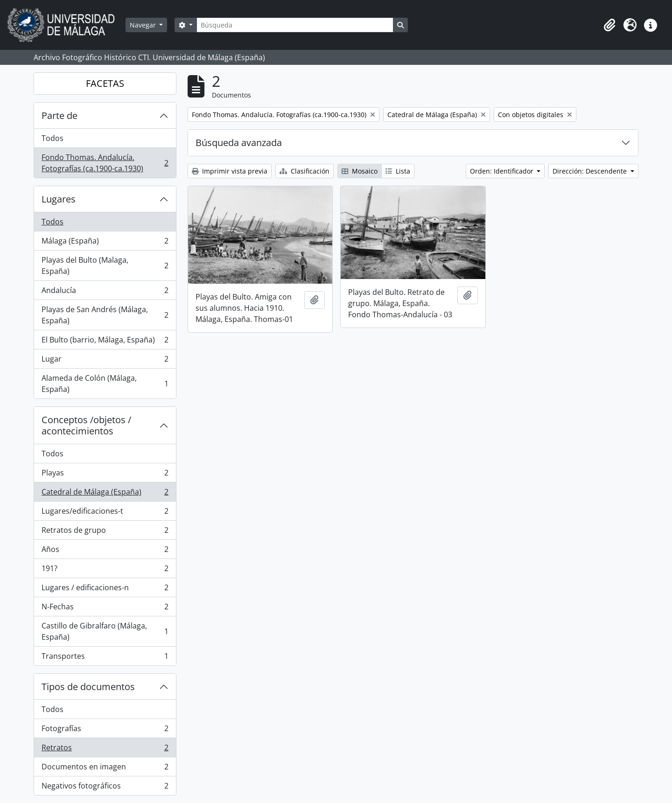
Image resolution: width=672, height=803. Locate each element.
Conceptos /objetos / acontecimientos (86, 425)
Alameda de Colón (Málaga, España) (105, 384)
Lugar (105, 361)
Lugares (59, 199)
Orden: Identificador (503, 171)
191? (105, 570)
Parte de (59, 115)
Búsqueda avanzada (239, 143)
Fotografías (105, 730)
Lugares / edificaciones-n (105, 590)
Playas (105, 475)
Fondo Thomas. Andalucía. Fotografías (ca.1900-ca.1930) (105, 163)
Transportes (105, 658)
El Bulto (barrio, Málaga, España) (105, 342)
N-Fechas (105, 609)
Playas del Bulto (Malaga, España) (105, 265)
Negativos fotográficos (105, 788)
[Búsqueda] (295, 25)
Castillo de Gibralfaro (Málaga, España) (105, 631)
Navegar (144, 25)
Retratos (105, 750)
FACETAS (105, 83)
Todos (52, 138)
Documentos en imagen (105, 769)
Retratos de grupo (105, 532)
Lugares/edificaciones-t (105, 513)
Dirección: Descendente (591, 171)
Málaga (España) (105, 243)
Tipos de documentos (88, 687)
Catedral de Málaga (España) (105, 494)
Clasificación (304, 171)
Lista (398, 171)
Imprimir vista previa (230, 171)
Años (105, 551)
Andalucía (105, 292)
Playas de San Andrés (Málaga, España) (105, 315)
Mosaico (360, 171)
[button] (609, 25)
